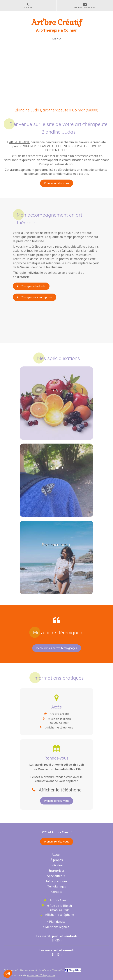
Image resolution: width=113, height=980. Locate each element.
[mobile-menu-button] (56, 38)
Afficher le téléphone (59, 727)
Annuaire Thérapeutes (41, 975)
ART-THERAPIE (20, 142)
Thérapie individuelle (28, 273)
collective (54, 273)
